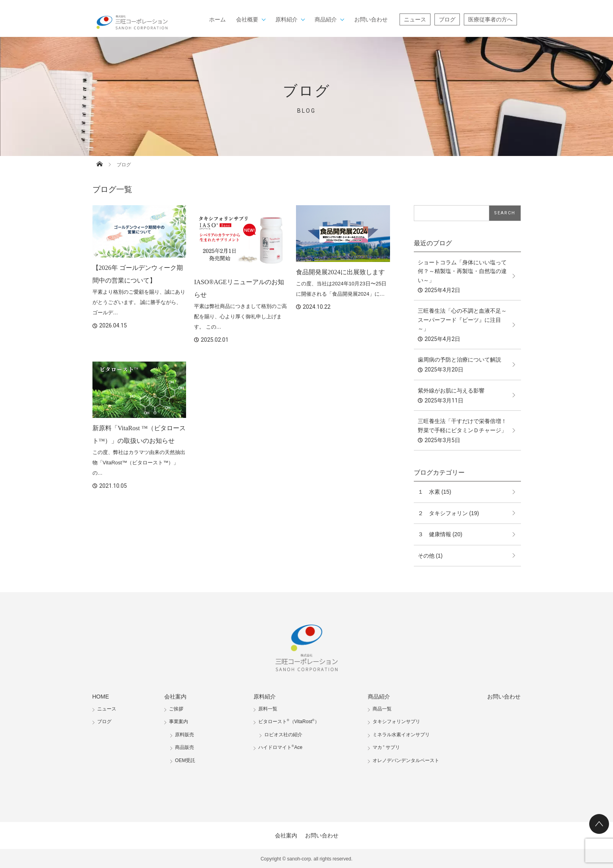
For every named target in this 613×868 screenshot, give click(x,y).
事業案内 (179, 722)
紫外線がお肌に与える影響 (451, 391)
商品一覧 (382, 709)
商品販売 (184, 747)
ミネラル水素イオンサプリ (401, 735)
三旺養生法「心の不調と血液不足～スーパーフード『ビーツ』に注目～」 (462, 320)
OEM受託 (185, 760)
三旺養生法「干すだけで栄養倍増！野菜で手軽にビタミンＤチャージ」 (462, 425)
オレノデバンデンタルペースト (406, 760)
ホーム (217, 19)
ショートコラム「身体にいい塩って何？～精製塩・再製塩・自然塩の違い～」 (462, 271)
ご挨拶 (176, 709)
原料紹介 (286, 19)
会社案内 (175, 697)
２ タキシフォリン (443, 513)
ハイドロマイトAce (280, 747)
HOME (101, 697)
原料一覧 (268, 709)
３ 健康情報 (434, 534)
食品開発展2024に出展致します (340, 272)
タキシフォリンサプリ (396, 722)
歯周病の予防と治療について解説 (459, 360)
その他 (426, 556)
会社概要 (247, 19)
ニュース (415, 19)
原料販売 (184, 735)
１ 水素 (429, 492)
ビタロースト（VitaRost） (289, 722)
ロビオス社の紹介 (283, 735)
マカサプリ (386, 747)
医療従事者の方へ (490, 19)
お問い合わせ (371, 19)
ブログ (447, 19)
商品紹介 (326, 19)
